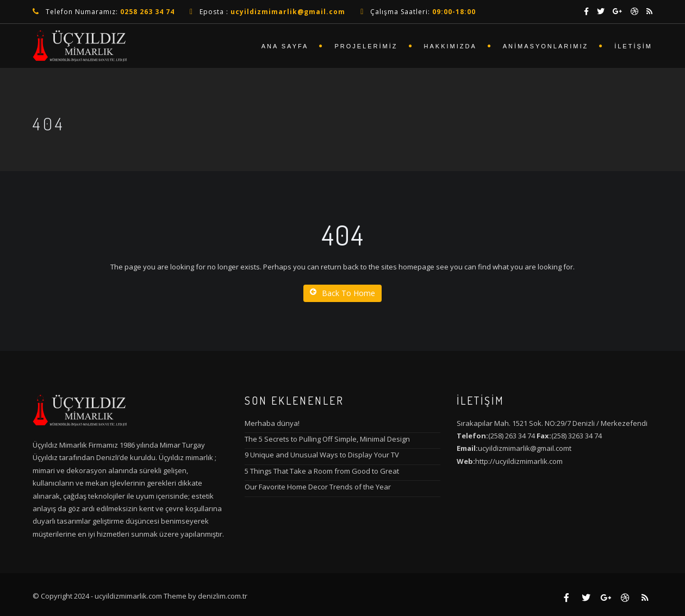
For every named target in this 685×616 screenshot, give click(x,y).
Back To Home (342, 293)
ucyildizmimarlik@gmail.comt (525, 448)
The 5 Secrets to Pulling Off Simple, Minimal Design (327, 439)
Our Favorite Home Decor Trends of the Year (318, 487)
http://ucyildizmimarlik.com (519, 461)
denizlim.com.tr (223, 596)
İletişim (633, 46)
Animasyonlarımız (546, 46)
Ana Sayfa (285, 46)
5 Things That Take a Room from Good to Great (322, 471)
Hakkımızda (450, 46)
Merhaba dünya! (272, 423)
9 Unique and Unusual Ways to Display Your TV (322, 455)
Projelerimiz (366, 46)
